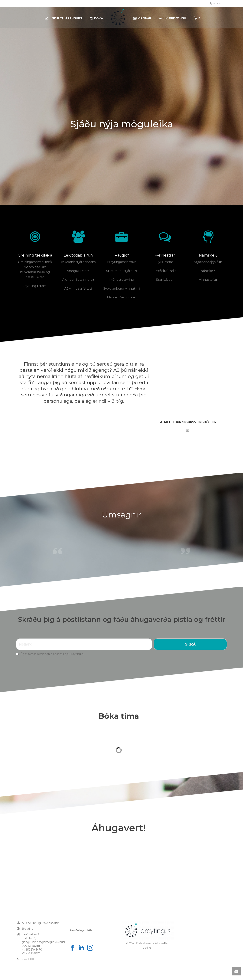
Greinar (142, 18)
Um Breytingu (172, 18)
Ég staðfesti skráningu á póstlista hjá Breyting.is (52, 654)
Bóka (96, 18)
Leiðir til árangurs (63, 18)
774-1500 (28, 959)
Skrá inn (216, 3)
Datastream (144, 943)
